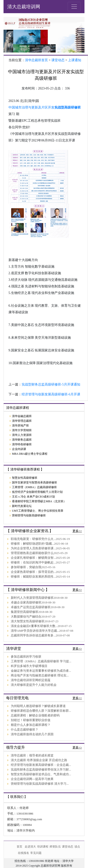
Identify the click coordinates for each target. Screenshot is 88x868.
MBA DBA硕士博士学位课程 (30, 454)
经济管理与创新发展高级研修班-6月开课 (51, 394)
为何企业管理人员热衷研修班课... (33, 548)
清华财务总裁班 (22, 440)
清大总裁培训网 (24, 7)
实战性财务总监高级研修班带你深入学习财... (41, 770)
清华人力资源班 (22, 435)
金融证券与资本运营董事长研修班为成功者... (41, 671)
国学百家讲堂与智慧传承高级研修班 (34, 482)
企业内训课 (19, 449)
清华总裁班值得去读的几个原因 (32, 734)
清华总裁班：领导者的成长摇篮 (32, 755)
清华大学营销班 (22, 430)
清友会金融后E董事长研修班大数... (34, 626)
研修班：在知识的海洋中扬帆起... (33, 563)
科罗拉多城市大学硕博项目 (29, 666)
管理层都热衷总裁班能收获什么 (32, 553)
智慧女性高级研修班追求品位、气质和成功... (41, 774)
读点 (77, 847)
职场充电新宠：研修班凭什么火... (33, 539)
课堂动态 (58, 60)
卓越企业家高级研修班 (26, 603)
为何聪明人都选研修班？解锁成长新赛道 (38, 706)
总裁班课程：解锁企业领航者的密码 (35, 715)
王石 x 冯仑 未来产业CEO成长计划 (33, 497)
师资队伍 (55, 847)
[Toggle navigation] (74, 7)
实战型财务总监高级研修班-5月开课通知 (51, 384)
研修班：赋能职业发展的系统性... (33, 577)
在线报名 (23, 853)
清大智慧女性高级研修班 (28, 621)
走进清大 (30, 847)
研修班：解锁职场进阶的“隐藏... (32, 544)
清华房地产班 (20, 426)
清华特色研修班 (22, 444)
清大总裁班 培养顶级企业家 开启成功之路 (39, 760)
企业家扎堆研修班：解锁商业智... (33, 558)
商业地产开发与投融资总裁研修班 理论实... (40, 675)
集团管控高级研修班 (25, 612)
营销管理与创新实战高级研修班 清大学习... (40, 784)
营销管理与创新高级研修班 (29, 515)
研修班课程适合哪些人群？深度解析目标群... (41, 711)
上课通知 (75, 60)
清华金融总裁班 (22, 416)
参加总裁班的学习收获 (26, 657)
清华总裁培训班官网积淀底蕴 (31, 680)
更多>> (77, 531)
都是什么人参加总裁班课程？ (31, 725)
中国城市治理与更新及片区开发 (31, 107)
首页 (19, 847)
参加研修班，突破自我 (26, 567)
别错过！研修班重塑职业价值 (31, 720)
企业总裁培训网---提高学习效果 (32, 779)
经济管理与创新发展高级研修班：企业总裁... (41, 765)
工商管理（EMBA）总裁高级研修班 (34, 487)
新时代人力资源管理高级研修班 (32, 598)
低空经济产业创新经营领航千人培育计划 (37, 492)
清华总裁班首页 (36, 60)
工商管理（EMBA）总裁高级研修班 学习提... (41, 661)
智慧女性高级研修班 (25, 478)
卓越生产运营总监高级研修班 (31, 607)
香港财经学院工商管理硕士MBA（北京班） (39, 501)
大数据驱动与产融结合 (26, 617)
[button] (10, 35)
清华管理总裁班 (22, 421)
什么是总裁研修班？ (25, 730)
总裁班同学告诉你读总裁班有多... (33, 635)
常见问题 (36, 853)
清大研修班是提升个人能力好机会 (34, 685)
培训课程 (43, 847)
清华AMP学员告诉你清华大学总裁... (35, 631)
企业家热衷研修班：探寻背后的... (33, 572)
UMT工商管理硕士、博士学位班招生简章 (38, 511)
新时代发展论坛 (22, 506)
